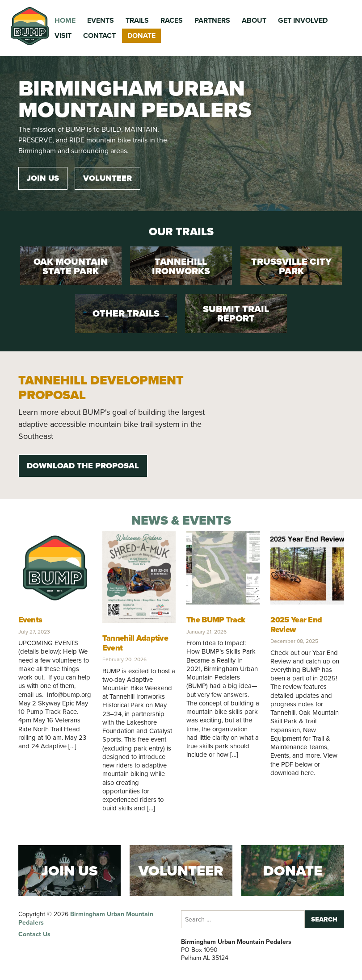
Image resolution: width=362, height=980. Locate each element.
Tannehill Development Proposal (101, 388)
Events (101, 20)
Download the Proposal (83, 466)
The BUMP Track (216, 620)
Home (65, 20)
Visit (63, 35)
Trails (137, 20)
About (254, 20)
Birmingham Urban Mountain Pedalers (86, 918)
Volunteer (107, 178)
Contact (99, 35)
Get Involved (303, 20)
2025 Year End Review (296, 624)
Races (172, 20)
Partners (212, 20)
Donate (141, 35)
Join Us (43, 178)
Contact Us (34, 934)
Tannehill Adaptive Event (135, 643)
